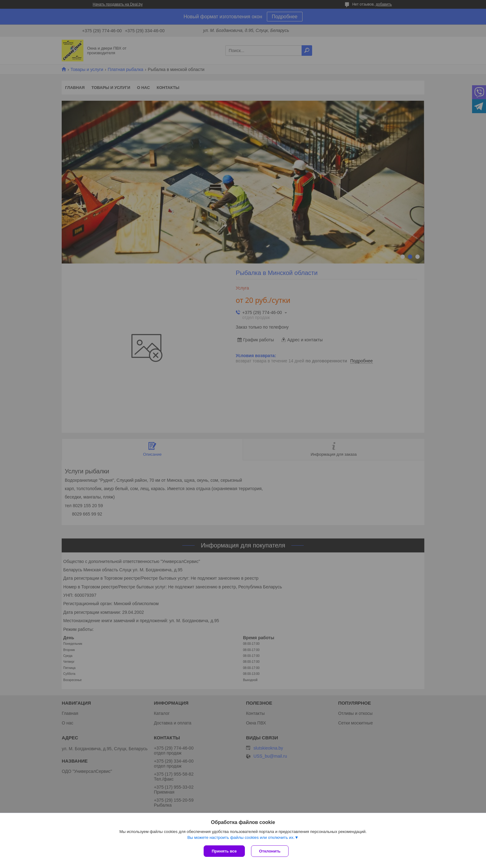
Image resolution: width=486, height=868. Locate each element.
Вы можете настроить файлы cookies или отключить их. (241, 837)
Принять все (224, 851)
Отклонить (270, 851)
